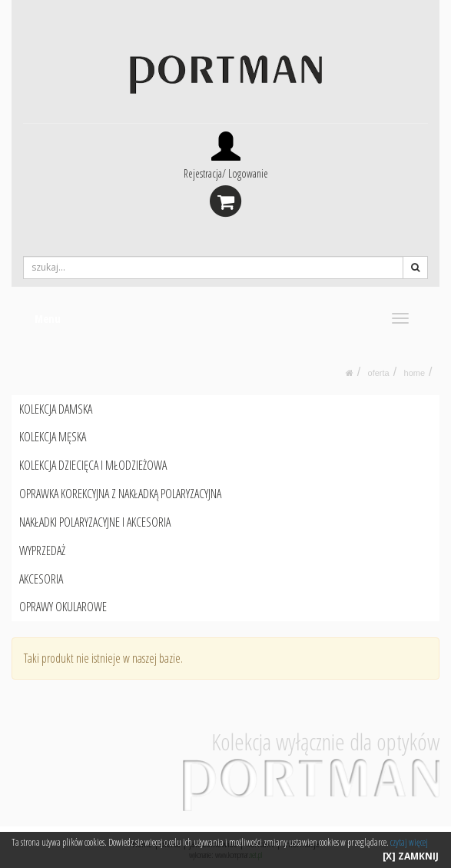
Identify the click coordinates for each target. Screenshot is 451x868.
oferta (379, 373)
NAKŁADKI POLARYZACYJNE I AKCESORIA (95, 522)
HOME (415, 373)
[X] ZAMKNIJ (411, 856)
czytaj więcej (409, 842)
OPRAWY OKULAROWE (63, 607)
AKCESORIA (41, 579)
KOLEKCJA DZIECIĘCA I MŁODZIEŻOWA (93, 465)
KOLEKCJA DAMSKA (56, 409)
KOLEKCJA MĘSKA (53, 437)
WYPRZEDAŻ (42, 550)
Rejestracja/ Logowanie (226, 173)
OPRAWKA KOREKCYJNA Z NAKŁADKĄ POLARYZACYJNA (120, 494)
